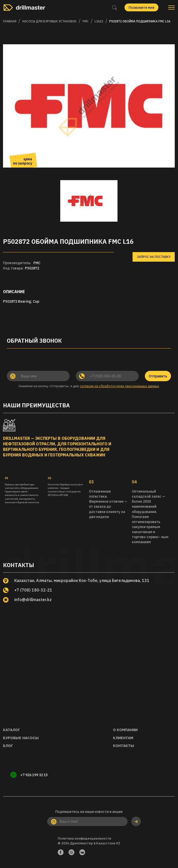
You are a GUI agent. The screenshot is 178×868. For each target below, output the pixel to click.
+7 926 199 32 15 (34, 775)
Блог (8, 746)
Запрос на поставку (154, 257)
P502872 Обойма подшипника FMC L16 (140, 21)
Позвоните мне (141, 8)
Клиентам (123, 738)
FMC (86, 21)
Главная (10, 21)
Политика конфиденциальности (84, 838)
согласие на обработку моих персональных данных (120, 386)
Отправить (158, 376)
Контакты (124, 746)
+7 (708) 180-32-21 (33, 590)
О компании (125, 730)
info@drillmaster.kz (33, 600)
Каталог (12, 730)
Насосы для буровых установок (49, 21)
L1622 (99, 21)
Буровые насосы (21, 738)
